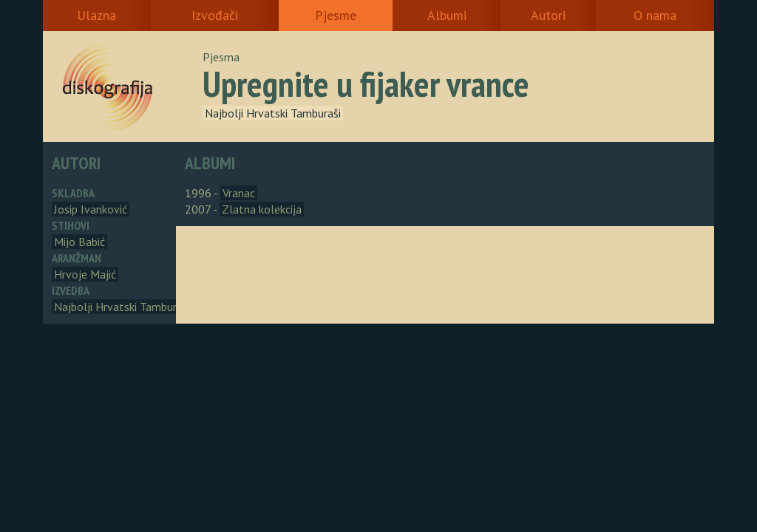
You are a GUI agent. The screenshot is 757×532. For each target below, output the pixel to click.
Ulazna (96, 15)
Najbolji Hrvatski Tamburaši (273, 113)
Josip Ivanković (91, 209)
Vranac (239, 193)
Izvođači (215, 15)
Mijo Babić (79, 242)
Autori (548, 15)
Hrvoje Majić (85, 274)
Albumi (447, 15)
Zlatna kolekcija (262, 209)
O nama (655, 15)
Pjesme (336, 15)
